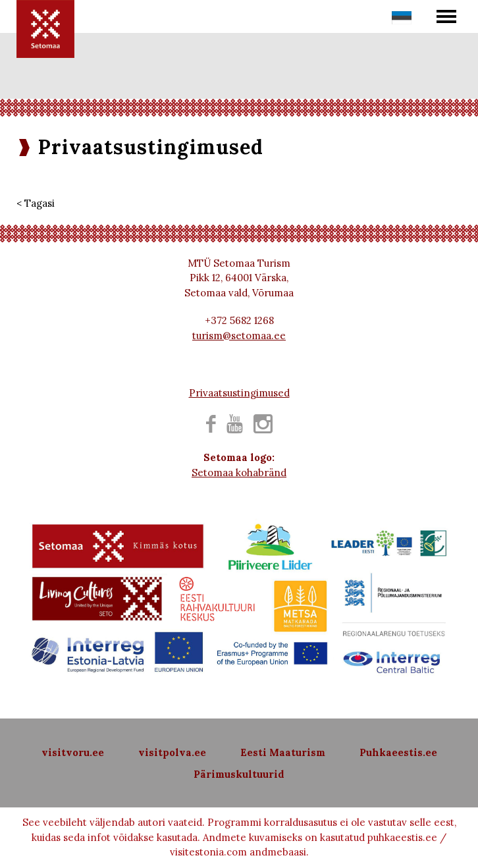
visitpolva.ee (172, 752)
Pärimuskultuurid (239, 774)
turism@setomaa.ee (239, 336)
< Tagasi (36, 203)
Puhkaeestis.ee (398, 752)
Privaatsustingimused (239, 393)
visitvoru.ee (73, 752)
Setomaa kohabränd (239, 473)
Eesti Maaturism (283, 752)
